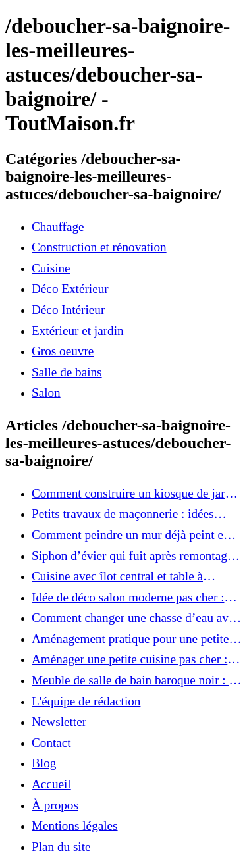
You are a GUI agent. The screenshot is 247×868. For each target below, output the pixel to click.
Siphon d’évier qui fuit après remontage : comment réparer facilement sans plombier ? (135, 556)
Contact (51, 743)
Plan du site (61, 847)
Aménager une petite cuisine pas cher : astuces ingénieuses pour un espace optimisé (129, 659)
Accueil (51, 784)
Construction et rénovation (99, 247)
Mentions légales (75, 826)
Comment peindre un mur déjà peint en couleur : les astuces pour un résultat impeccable (131, 535)
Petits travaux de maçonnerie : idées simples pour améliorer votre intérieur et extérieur (134, 514)
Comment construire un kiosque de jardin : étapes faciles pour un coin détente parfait (136, 494)
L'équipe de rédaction (86, 701)
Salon (46, 393)
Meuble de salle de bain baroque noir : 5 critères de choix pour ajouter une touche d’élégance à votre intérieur (135, 680)
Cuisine (51, 268)
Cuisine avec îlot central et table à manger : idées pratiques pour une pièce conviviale (132, 576)
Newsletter (59, 722)
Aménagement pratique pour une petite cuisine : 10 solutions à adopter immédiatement (130, 639)
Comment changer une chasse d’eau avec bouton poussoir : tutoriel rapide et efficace (136, 618)
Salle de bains (67, 372)
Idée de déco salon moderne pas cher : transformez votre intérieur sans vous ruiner (128, 598)
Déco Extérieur (70, 289)
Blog (44, 763)
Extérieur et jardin (78, 331)
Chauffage (58, 227)
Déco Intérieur (68, 310)
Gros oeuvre (63, 351)
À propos (55, 805)
